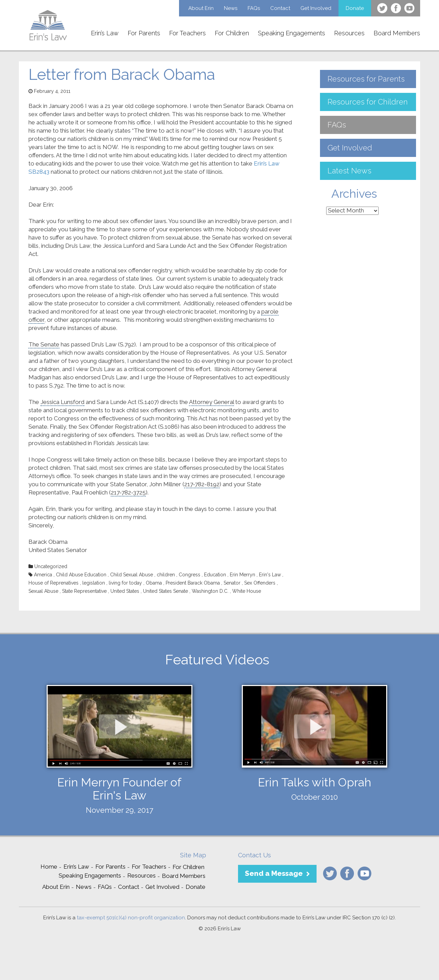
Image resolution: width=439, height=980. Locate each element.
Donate (355, 8)
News (231, 8)
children (166, 575)
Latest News (349, 171)
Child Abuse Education (81, 575)
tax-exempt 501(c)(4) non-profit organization (131, 918)
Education (215, 575)
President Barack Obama (193, 583)
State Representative (84, 591)
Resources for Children (368, 102)
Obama (154, 583)
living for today (125, 583)
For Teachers (187, 33)
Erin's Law (270, 575)
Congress (189, 575)
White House (247, 591)
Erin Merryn (242, 575)
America (43, 575)
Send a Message (274, 873)
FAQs (254, 8)
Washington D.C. (210, 591)
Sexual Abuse (43, 591)
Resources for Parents (366, 79)
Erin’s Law (105, 33)
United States (125, 591)
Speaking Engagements (292, 33)
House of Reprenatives (54, 583)
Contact (280, 8)
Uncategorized (51, 566)
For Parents (144, 33)
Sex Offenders (260, 583)
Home (49, 867)
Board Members (397, 33)
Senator (232, 583)
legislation (94, 583)
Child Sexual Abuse (132, 575)
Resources (349, 33)
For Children (232, 33)
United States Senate (165, 591)
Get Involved (316, 8)
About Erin (201, 8)
